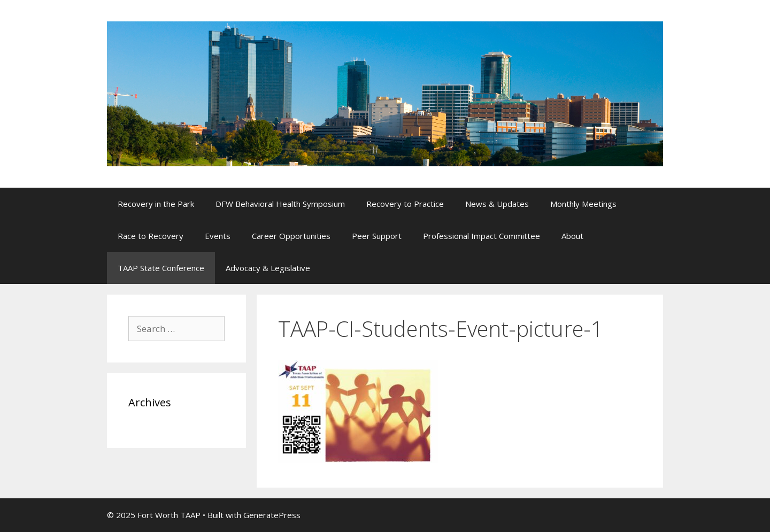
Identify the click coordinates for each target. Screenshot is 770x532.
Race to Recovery (151, 236)
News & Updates (497, 204)
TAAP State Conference (161, 268)
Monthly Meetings (583, 204)
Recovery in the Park (156, 204)
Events (218, 236)
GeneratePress (272, 515)
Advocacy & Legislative (268, 268)
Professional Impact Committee (482, 236)
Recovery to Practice (405, 204)
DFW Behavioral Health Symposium (280, 204)
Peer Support (377, 236)
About (572, 236)
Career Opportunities (291, 236)
